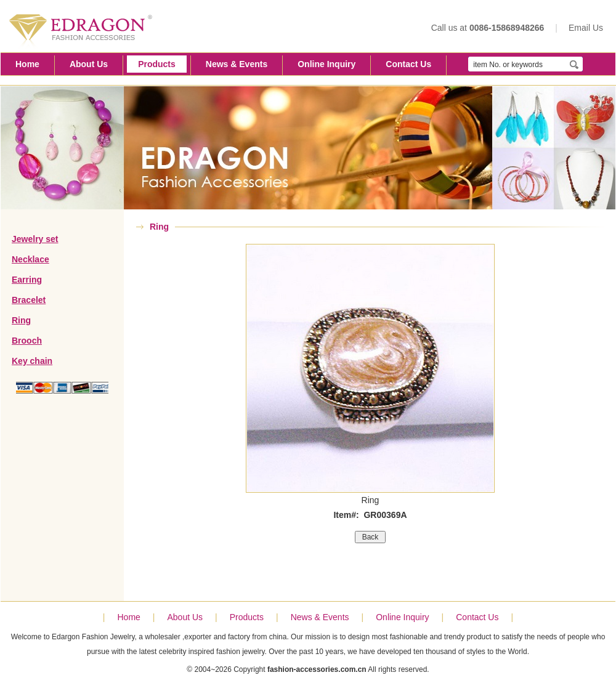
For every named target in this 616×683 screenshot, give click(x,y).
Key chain (32, 361)
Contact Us (408, 64)
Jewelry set (35, 239)
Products (157, 64)
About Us (89, 64)
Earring (27, 280)
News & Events (237, 64)
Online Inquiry (326, 64)
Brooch (27, 341)
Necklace (30, 259)
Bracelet (29, 300)
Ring (21, 320)
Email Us (586, 28)
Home (27, 64)
